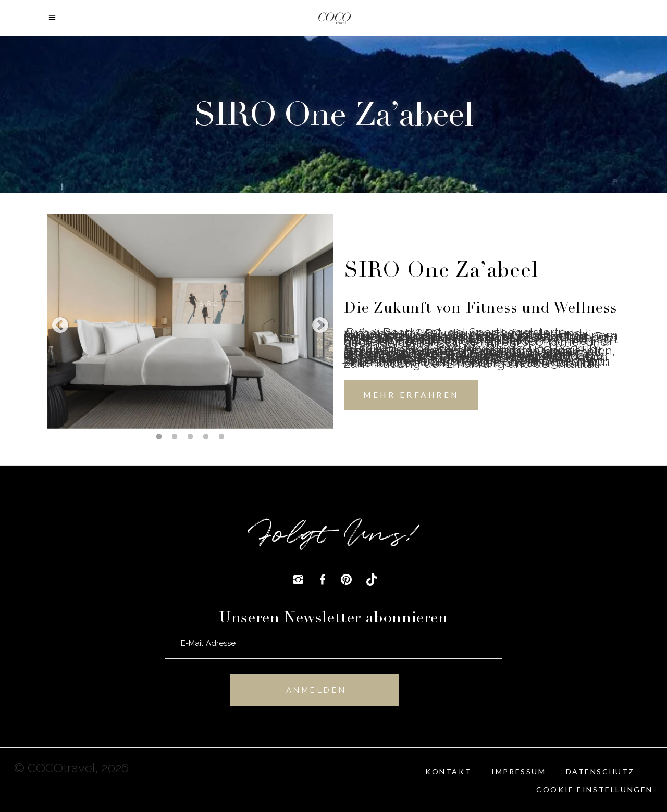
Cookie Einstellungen (595, 789)
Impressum (518, 772)
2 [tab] (175, 436)
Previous (60, 326)
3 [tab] (190, 436)
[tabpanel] (190, 321)
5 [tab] (221, 436)
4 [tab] (206, 436)
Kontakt (448, 772)
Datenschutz (601, 772)
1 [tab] (159, 436)
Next (320, 326)
